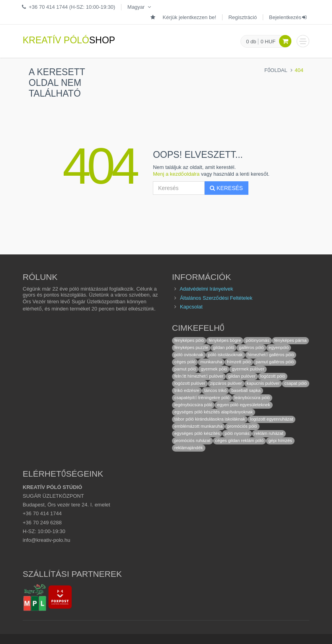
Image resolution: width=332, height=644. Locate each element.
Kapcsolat (191, 307)
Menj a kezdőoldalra (176, 174)
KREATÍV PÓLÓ (69, 40)
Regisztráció (243, 17)
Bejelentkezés (288, 17)
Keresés (226, 188)
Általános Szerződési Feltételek (216, 298)
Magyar (140, 7)
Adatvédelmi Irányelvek (206, 289)
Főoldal (276, 70)
